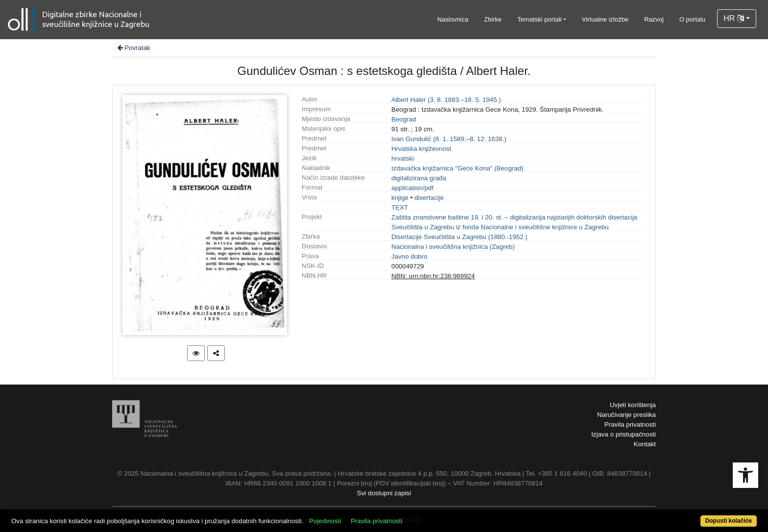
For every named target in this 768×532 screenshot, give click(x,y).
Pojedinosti (325, 521)
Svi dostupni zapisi (384, 493)
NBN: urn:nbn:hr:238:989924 (433, 276)
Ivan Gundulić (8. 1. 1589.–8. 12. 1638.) (449, 139)
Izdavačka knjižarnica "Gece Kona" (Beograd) (457, 168)
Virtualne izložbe (605, 19)
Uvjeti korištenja (633, 405)
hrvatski (403, 158)
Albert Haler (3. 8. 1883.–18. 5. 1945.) (446, 100)
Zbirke (493, 19)
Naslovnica (453, 19)
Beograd (404, 119)
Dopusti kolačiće (729, 521)
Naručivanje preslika (626, 415)
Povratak (133, 48)
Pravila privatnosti (630, 424)
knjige (400, 198)
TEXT (400, 207)
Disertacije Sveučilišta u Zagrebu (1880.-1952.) (459, 237)
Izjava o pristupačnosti (624, 434)
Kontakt (645, 444)
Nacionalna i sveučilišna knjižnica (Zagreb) (453, 247)
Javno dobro (409, 256)
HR (734, 18)
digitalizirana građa (419, 178)
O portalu (692, 19)
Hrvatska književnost (421, 149)
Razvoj (654, 19)
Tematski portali (539, 19)
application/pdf (412, 188)
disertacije (429, 198)
